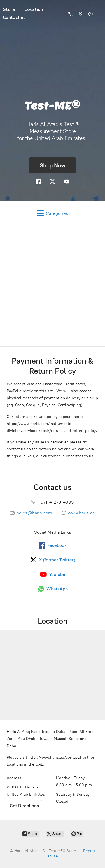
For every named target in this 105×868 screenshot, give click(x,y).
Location (34, 9)
